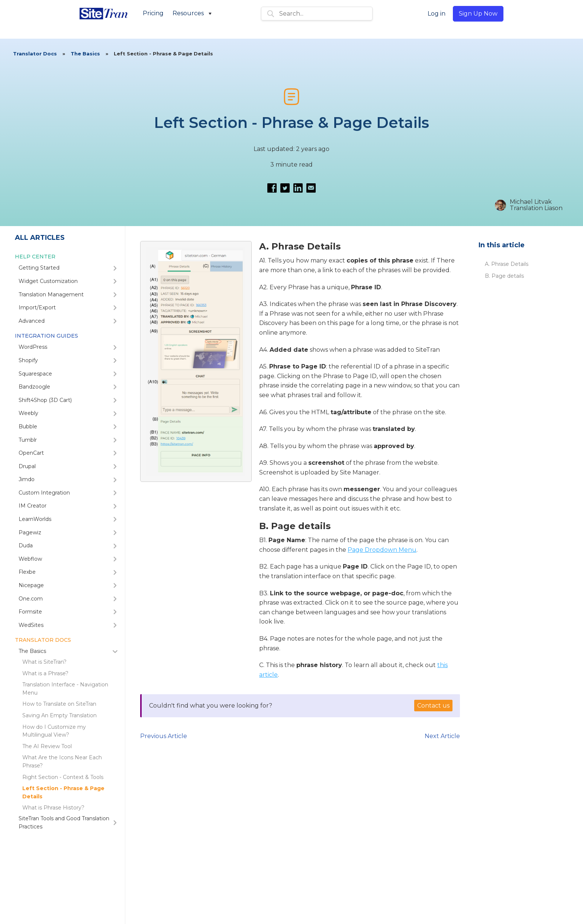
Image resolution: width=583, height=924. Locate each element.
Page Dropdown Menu (382, 550)
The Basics (85, 54)
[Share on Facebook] (272, 188)
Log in (437, 14)
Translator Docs (35, 54)
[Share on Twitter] (285, 188)
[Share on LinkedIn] (298, 188)
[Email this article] (311, 188)
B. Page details (504, 276)
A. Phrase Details (507, 264)
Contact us (433, 706)
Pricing (153, 13)
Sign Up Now (478, 14)
